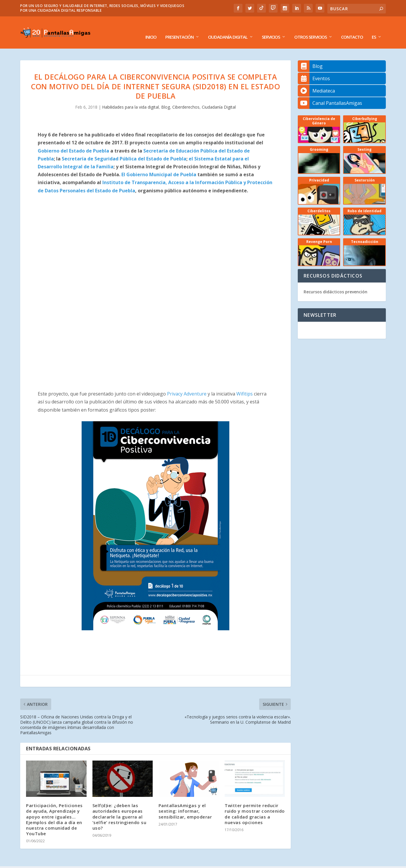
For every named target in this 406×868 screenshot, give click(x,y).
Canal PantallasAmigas (330, 94)
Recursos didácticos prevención (336, 283)
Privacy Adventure (186, 385)
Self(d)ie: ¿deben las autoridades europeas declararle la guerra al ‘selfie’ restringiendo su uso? (119, 808)
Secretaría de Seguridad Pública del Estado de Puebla (124, 150)
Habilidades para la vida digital (130, 98)
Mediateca (316, 82)
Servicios (271, 28)
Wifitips (245, 385)
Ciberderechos (186, 98)
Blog (166, 98)
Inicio (151, 28)
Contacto (352, 28)
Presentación (179, 28)
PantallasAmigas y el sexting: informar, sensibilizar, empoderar (185, 802)
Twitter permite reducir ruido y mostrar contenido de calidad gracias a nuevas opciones (255, 805)
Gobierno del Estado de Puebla (73, 142)
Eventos (314, 70)
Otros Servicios (310, 28)
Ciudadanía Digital (228, 28)
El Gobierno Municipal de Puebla (159, 166)
